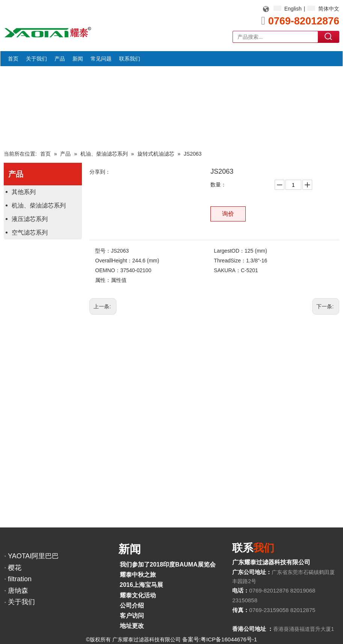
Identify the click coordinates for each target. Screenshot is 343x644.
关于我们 (21, 602)
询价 (228, 214)
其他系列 (24, 192)
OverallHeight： (114, 261)
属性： (103, 280)
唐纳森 (18, 591)
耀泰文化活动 (138, 595)
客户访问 (132, 616)
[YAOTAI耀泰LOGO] (48, 32)
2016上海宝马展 (142, 585)
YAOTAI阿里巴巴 (33, 556)
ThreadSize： (230, 261)
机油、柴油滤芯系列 (39, 205)
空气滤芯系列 (30, 233)
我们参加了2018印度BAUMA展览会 (168, 564)
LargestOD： (229, 251)
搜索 (329, 36)
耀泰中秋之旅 (138, 575)
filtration (20, 579)
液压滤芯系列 (30, 219)
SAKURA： (227, 270)
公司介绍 (132, 605)
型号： (103, 251)
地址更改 (132, 626)
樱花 (15, 568)
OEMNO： (108, 270)
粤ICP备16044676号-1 (229, 639)
